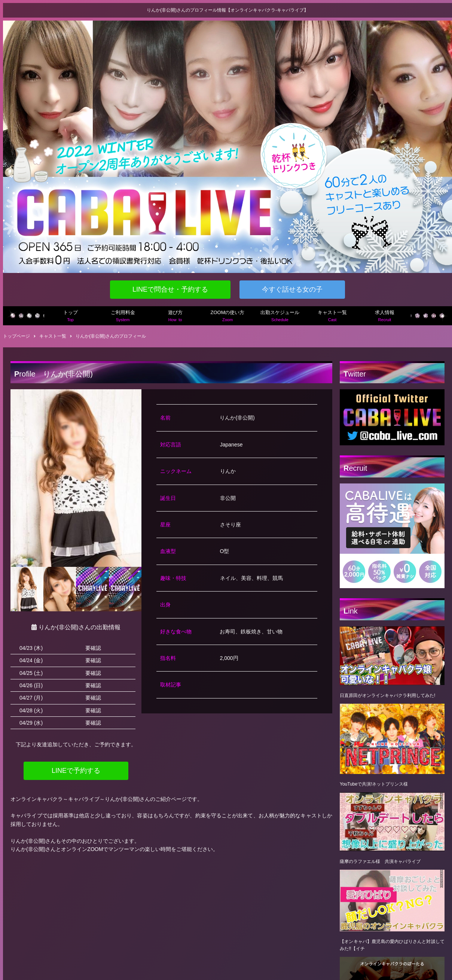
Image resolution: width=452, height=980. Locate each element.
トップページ (16, 336)
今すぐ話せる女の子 (292, 289)
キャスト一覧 (332, 317)
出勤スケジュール (280, 317)
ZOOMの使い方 (227, 317)
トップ (70, 317)
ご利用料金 (123, 317)
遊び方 (175, 317)
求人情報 (385, 317)
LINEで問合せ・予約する (170, 289)
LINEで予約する (76, 771)
